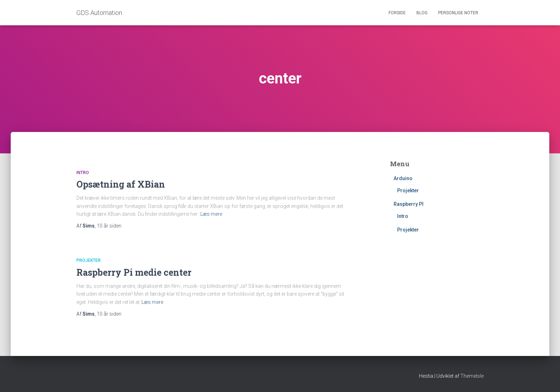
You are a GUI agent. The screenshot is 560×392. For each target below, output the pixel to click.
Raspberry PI (409, 204)
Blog (422, 13)
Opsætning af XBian (121, 184)
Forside (397, 13)
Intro (83, 173)
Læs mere (211, 214)
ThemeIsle (472, 376)
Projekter (89, 260)
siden (109, 226)
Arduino (403, 178)
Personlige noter (458, 13)
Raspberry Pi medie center (134, 272)
